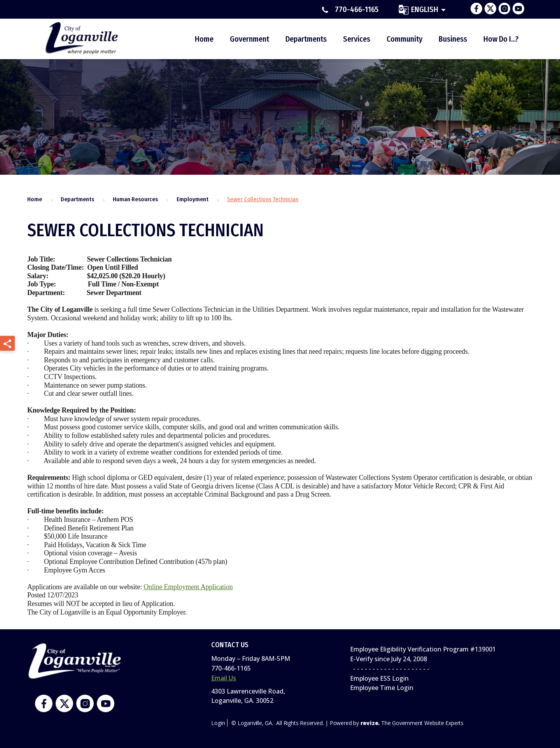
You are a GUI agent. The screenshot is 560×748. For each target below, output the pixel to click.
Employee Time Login (382, 688)
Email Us (224, 678)
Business (453, 39)
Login (218, 723)
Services (357, 39)
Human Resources (135, 199)
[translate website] (422, 10)
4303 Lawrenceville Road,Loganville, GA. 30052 (248, 696)
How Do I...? (501, 39)
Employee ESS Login (379, 678)
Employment (192, 199)
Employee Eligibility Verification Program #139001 (423, 649)
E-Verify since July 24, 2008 (388, 659)
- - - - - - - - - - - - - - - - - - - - (390, 669)
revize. (370, 723)
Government (249, 39)
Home (204, 39)
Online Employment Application (188, 587)
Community (404, 39)
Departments (306, 39)
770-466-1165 (350, 10)
